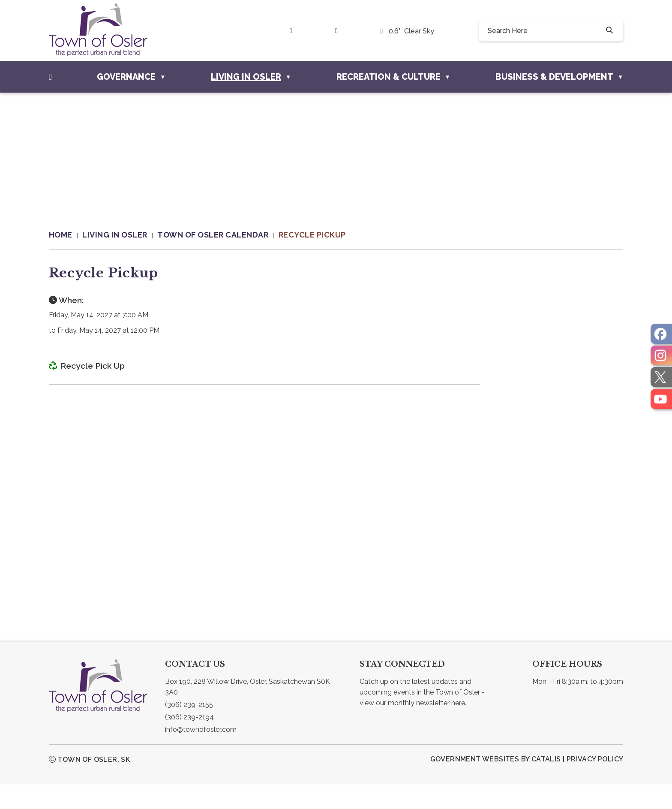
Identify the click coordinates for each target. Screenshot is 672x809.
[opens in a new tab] (661, 334)
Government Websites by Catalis (496, 785)
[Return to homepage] (66, 235)
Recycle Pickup (312, 235)
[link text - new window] (293, 31)
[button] (609, 30)
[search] (545, 30)
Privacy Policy (595, 785)
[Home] (50, 77)
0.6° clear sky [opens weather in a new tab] (411, 31)
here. (459, 729)
